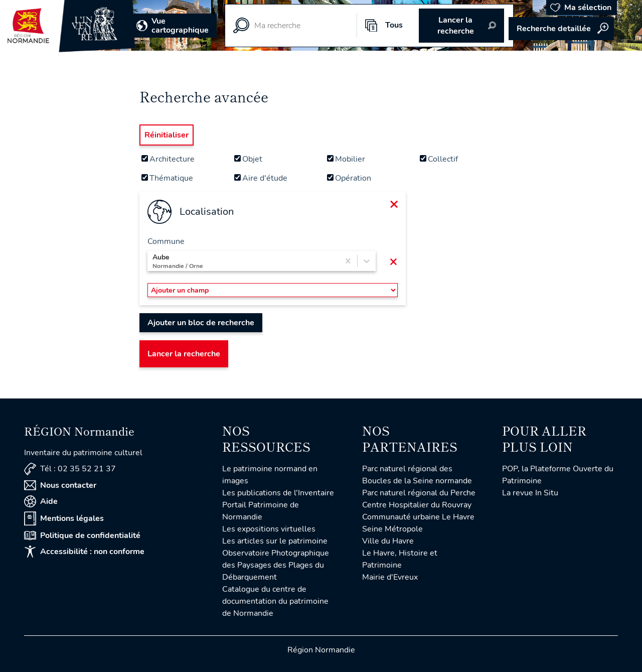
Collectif (439, 159)
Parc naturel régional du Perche (419, 493)
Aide (41, 501)
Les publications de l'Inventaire (278, 493)
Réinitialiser (167, 135)
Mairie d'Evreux (390, 577)
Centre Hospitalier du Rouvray (417, 505)
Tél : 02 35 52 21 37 (70, 469)
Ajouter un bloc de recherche (201, 323)
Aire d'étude (261, 178)
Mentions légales (64, 518)
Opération (349, 178)
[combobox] (153, 261)
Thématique (167, 178)
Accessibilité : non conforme (84, 552)
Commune (166, 241)
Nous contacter (60, 485)
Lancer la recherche (184, 354)
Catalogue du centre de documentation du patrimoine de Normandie (275, 601)
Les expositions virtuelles (269, 529)
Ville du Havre (388, 541)
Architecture (168, 159)
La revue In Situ (530, 493)
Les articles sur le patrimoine (275, 541)
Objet (248, 159)
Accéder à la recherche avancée (561, 29)
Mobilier (346, 159)
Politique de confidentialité (82, 535)
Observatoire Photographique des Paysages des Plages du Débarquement (276, 565)
